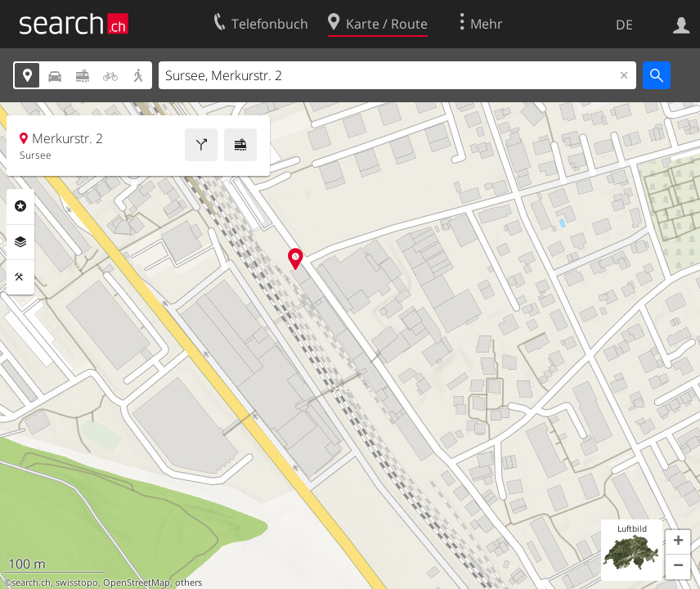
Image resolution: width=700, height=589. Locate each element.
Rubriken (20, 206)
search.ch (31, 582)
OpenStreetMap (137, 582)
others (188, 582)
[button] (678, 542)
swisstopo (77, 582)
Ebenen (20, 242)
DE (624, 25)
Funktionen (20, 277)
